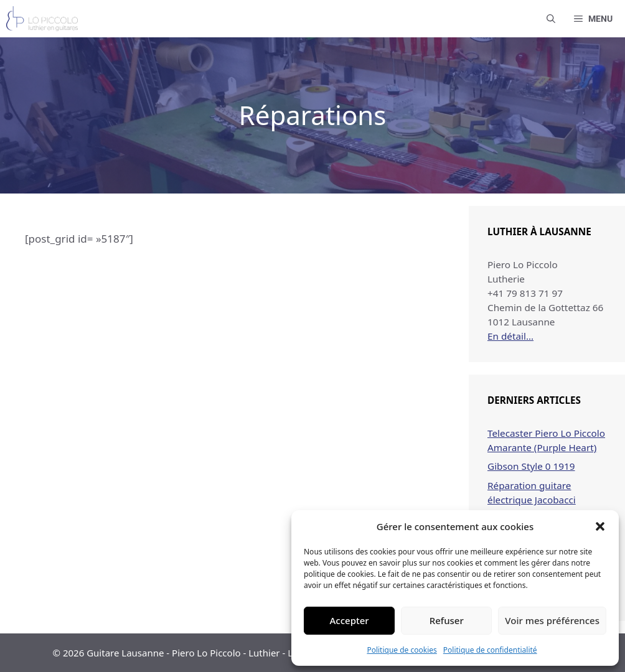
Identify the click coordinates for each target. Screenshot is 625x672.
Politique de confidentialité (490, 650)
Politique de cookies (402, 650)
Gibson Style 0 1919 (531, 466)
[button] (600, 526)
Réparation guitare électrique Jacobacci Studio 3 (532, 500)
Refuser (447, 620)
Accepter (350, 620)
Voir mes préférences (552, 620)
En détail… (510, 336)
